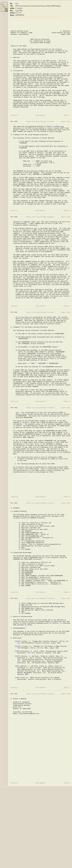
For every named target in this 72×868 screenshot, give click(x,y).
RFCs (5, 7)
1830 (17, 4)
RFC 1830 (6, 10)
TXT (16, 13)
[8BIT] (30, 91)
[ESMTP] (49, 138)
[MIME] (39, 393)
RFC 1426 (37, 738)
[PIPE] (58, 256)
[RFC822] (43, 396)
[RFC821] (40, 167)
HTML (20, 13)
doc (4, 5)
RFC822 (48, 569)
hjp (2, 4)
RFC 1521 (31, 720)
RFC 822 (40, 714)
